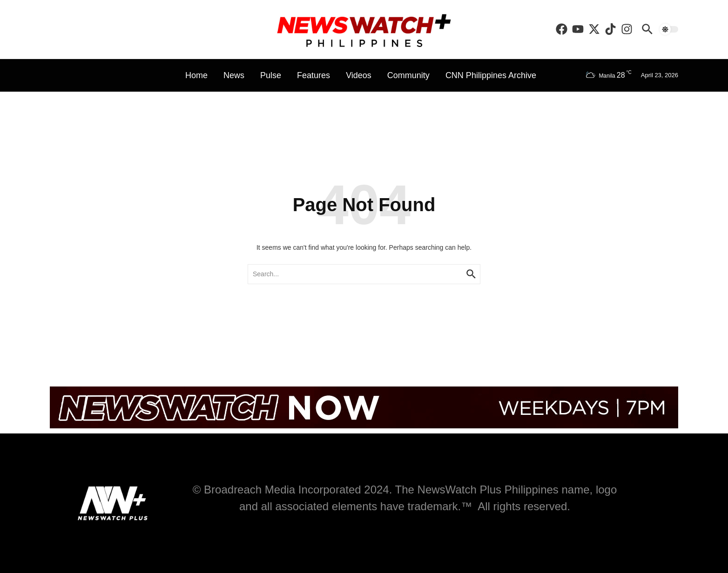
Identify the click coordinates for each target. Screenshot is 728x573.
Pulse (271, 75)
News (234, 75)
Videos (359, 75)
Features (313, 75)
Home (196, 75)
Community (408, 75)
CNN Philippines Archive (491, 75)
